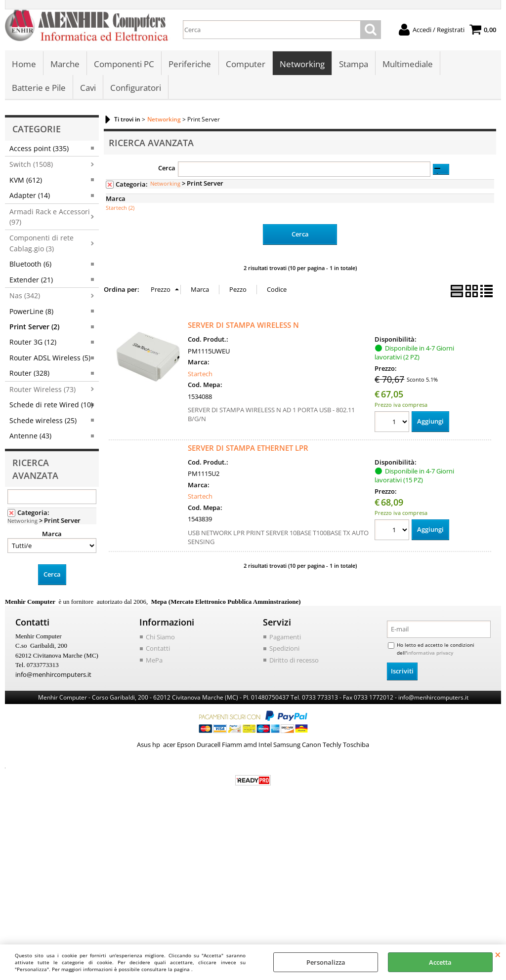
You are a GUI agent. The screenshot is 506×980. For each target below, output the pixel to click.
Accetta (440, 962)
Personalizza (326, 962)
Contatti (158, 650)
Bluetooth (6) (30, 266)
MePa (154, 662)
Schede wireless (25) (43, 422)
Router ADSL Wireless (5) (50, 360)
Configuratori (136, 89)
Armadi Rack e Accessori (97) (50, 218)
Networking (302, 64)
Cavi (88, 89)
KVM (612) (26, 182)
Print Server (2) (34, 329)
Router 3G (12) (33, 344)
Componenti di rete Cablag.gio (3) (42, 245)
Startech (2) (120, 210)
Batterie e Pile (39, 89)
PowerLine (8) (31, 313)
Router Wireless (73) (42, 391)
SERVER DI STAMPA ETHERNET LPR (248, 450)
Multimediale (407, 64)
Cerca (167, 170)
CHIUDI (498, 954)
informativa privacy (430, 655)
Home (24, 64)
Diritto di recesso (294, 662)
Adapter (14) (30, 197)
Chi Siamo (160, 639)
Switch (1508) (31, 166)
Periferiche (190, 64)
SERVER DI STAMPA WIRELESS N (243, 327)
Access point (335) (39, 150)
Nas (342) (25, 297)
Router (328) (29, 375)
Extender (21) (31, 282)
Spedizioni (284, 650)
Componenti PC (124, 64)
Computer (245, 64)
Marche (65, 64)
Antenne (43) (30, 438)
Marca (52, 536)
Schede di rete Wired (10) (51, 407)
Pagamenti (285, 639)
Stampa (353, 64)
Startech (200, 376)
